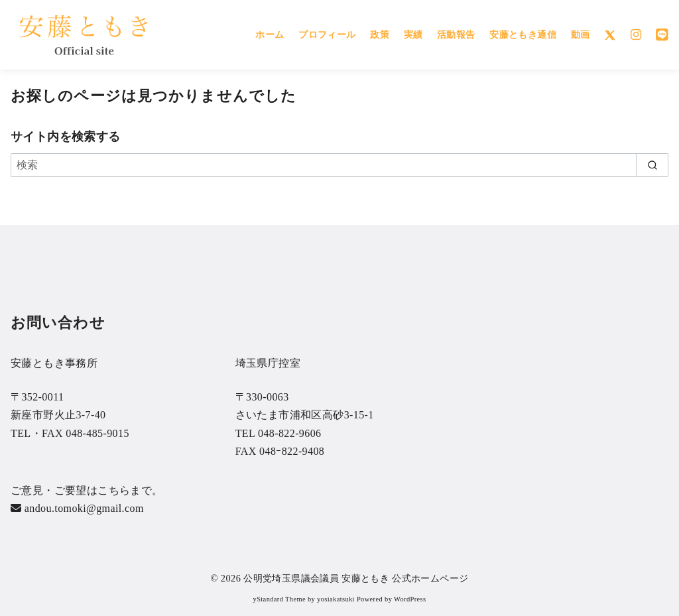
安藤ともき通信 (523, 34)
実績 (413, 34)
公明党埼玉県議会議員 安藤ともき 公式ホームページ (356, 578)
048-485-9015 (97, 433)
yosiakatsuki (336, 599)
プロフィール (327, 34)
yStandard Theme (279, 599)
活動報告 (456, 34)
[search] (652, 165)
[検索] (339, 165)
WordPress (410, 599)
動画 (581, 34)
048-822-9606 (289, 433)
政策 (380, 34)
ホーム (270, 34)
